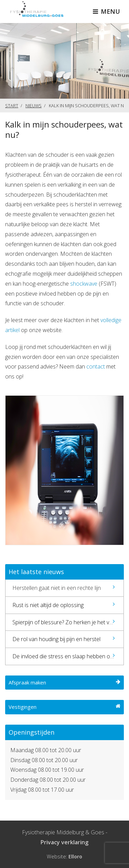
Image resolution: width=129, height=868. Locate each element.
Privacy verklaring (64, 842)
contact (96, 366)
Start (12, 106)
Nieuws (34, 106)
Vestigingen (64, 707)
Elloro (75, 856)
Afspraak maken (64, 682)
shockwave (84, 284)
